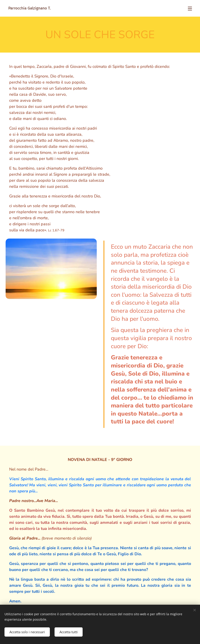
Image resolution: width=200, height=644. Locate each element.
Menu (190, 9)
